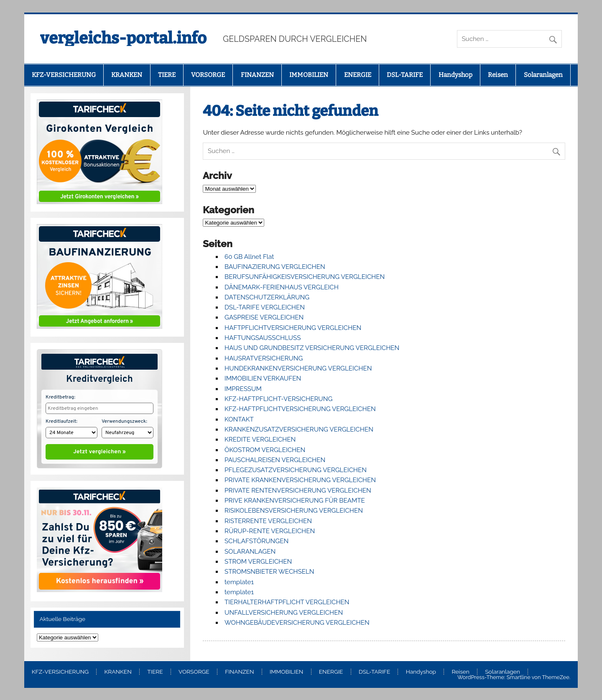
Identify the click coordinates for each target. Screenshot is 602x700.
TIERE (167, 75)
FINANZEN (257, 75)
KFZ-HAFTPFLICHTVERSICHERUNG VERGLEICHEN (300, 409)
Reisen (498, 75)
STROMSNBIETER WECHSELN (269, 572)
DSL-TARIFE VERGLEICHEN (265, 307)
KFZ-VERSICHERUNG (64, 75)
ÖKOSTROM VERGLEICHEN (265, 450)
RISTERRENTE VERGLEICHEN (268, 521)
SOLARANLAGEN (250, 552)
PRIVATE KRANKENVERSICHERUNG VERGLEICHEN (300, 480)
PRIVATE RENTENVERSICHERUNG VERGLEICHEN (298, 491)
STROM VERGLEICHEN (258, 562)
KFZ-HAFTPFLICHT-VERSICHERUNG (278, 399)
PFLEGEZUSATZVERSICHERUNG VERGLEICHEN (296, 470)
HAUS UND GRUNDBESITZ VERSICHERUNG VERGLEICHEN (312, 348)
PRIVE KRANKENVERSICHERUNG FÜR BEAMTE (295, 501)
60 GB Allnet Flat (249, 257)
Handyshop (455, 75)
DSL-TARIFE (405, 75)
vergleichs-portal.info (123, 38)
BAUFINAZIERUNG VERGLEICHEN (275, 267)
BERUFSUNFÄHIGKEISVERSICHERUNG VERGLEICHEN (305, 277)
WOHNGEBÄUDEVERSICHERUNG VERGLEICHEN (297, 623)
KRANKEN (127, 75)
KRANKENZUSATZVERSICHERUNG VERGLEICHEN (299, 429)
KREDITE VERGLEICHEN (260, 439)
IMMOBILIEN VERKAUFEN (263, 378)
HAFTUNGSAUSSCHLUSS (263, 338)
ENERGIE (358, 75)
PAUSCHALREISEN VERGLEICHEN (275, 460)
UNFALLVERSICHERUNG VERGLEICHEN (284, 613)
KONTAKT (239, 419)
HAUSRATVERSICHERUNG (264, 358)
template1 (239, 582)
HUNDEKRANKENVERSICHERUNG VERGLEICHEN (298, 368)
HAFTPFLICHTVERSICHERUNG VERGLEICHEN (293, 328)
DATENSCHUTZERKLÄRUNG (267, 297)
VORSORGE (208, 75)
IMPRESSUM (243, 389)
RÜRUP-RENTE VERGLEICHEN (270, 531)
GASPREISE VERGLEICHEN (264, 317)
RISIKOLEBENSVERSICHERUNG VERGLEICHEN (294, 511)
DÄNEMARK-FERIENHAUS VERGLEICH (282, 287)
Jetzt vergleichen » (99, 450)
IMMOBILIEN (309, 75)
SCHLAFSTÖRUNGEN (256, 541)
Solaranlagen (543, 75)
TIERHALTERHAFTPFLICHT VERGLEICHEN (287, 602)
